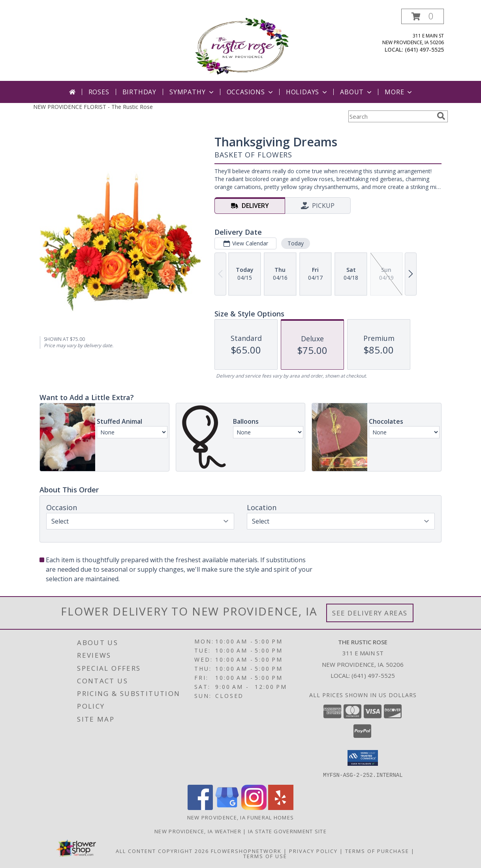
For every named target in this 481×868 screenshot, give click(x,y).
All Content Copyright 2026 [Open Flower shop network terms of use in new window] (162, 851)
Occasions (251, 92)
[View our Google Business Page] (227, 807)
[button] (423, 16)
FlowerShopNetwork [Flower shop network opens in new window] (246, 851)
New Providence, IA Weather (198, 831)
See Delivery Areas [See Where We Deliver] (370, 613)
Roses (99, 92)
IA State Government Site (287, 831)
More (399, 92)
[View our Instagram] (254, 807)
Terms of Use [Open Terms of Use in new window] (265, 856)
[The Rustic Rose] (241, 45)
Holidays (307, 92)
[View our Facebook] (200, 807)
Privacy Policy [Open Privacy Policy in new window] (313, 851)
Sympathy (192, 92)
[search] (441, 116)
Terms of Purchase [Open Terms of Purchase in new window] (377, 851)
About (357, 92)
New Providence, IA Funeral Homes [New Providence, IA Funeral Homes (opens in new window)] (241, 817)
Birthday (139, 92)
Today (296, 243)
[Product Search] (391, 116)
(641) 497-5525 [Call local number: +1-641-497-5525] (424, 50)
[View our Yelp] (281, 807)
